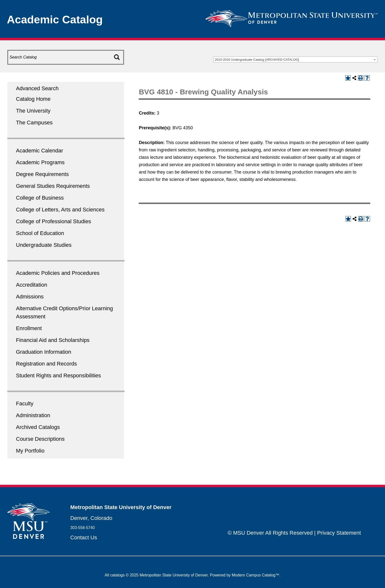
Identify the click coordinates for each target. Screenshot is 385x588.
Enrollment (29, 328)
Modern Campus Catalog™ (256, 575)
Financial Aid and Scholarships (53, 340)
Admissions (30, 297)
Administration (33, 415)
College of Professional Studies (54, 221)
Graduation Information (44, 352)
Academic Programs (40, 162)
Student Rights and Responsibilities (58, 375)
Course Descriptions (40, 439)
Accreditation (32, 285)
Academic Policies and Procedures (58, 273)
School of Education (40, 233)
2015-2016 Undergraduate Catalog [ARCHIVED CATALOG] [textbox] (257, 60)
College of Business (40, 198)
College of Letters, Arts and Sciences (60, 210)
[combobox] (295, 59)
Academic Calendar (40, 151)
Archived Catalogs (38, 427)
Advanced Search (37, 88)
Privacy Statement (339, 533)
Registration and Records (46, 364)
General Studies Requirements (53, 186)
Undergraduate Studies (44, 245)
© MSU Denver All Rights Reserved (270, 533)
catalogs (117, 575)
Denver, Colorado (91, 518)
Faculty (25, 404)
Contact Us (84, 537)
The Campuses (34, 123)
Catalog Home (33, 99)
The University (33, 111)
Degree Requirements (42, 174)
